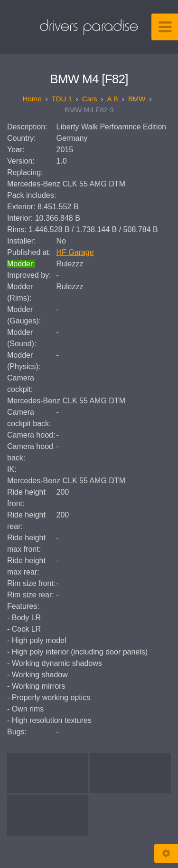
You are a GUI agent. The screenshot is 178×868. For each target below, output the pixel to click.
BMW (137, 99)
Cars (90, 99)
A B (113, 99)
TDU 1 (61, 99)
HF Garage (75, 252)
